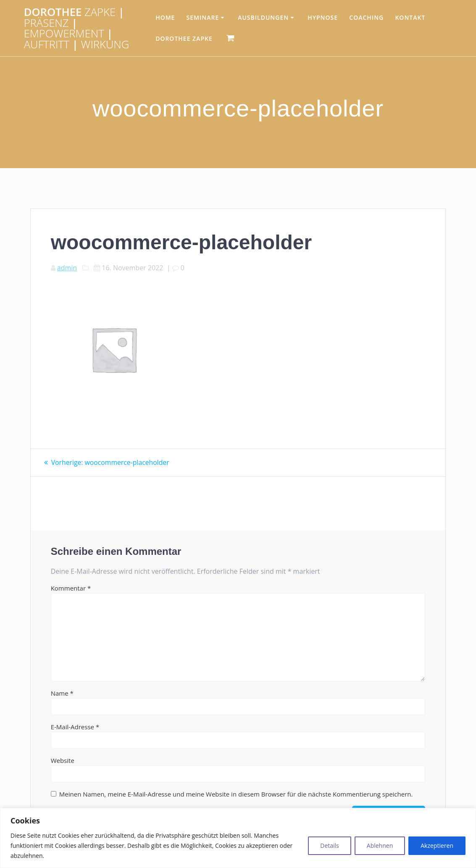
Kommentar (71, 588)
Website (63, 760)
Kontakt (410, 17)
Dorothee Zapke (184, 38)
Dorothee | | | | (77, 28)
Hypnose (323, 17)
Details (330, 846)
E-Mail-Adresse (75, 726)
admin (67, 268)
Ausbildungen (263, 17)
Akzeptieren (437, 846)
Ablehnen (380, 846)
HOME (165, 17)
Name (62, 693)
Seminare (203, 17)
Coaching (366, 17)
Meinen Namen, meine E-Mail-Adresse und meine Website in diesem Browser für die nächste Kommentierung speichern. (236, 794)
